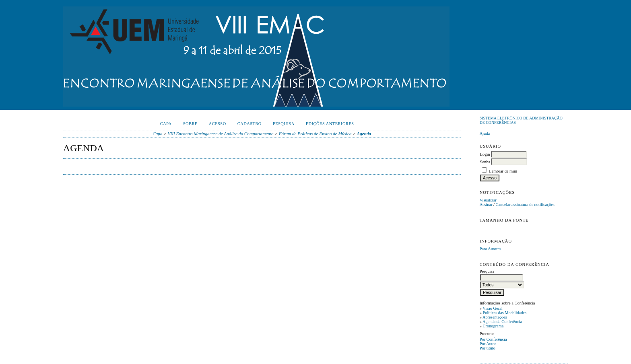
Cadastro (250, 124)
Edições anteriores (330, 124)
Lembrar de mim (503, 171)
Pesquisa (284, 124)
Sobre (190, 124)
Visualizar (488, 200)
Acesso (218, 124)
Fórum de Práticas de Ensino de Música (315, 134)
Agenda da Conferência (502, 322)
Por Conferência (493, 339)
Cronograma (493, 326)
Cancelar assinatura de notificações (525, 205)
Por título (488, 348)
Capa (166, 124)
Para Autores (490, 249)
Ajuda (485, 133)
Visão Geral (492, 308)
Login (485, 154)
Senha (485, 162)
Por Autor (488, 344)
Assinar (486, 205)
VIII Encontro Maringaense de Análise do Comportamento (221, 134)
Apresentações (495, 317)
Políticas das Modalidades (504, 313)
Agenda (364, 134)
